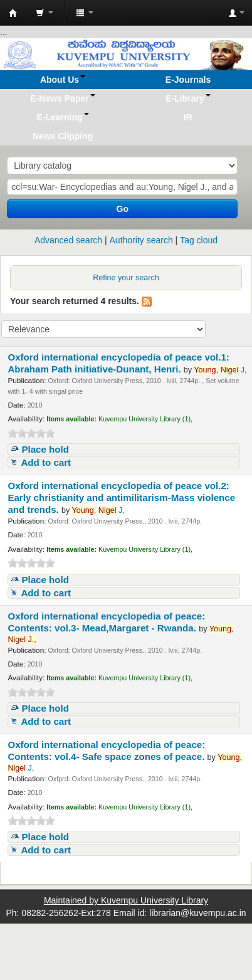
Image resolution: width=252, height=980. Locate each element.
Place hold (45, 449)
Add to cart (46, 462)
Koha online (13, 13)
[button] (45, 13)
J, (220, 370)
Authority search (141, 240)
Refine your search (126, 278)
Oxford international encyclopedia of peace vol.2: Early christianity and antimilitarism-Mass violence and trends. (121, 498)
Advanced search (68, 240)
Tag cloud (199, 240)
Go (123, 209)
